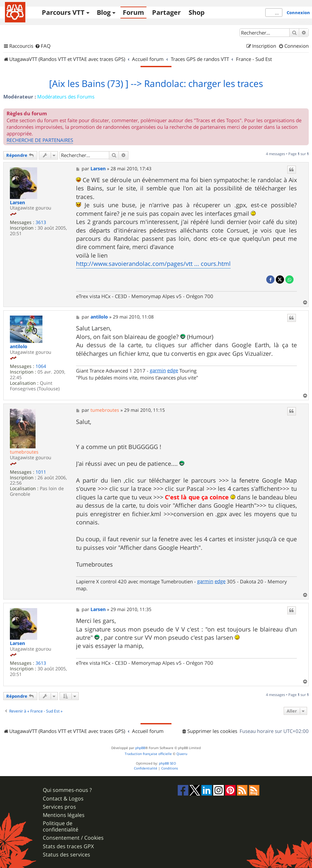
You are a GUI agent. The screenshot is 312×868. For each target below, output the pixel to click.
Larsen (17, 203)
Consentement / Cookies (73, 838)
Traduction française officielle (148, 754)
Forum (133, 12)
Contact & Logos (63, 799)
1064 (41, 366)
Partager (166, 12)
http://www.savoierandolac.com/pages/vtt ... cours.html (153, 264)
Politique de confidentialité (61, 826)
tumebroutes (24, 452)
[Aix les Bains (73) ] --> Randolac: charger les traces (156, 84)
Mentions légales (64, 815)
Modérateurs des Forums (66, 97)
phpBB (140, 748)
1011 (41, 472)
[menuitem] (43, 46)
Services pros (59, 807)
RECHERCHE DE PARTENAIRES (40, 140)
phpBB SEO (168, 763)
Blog (104, 12)
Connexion (298, 13)
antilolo (19, 347)
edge (173, 370)
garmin (158, 370)
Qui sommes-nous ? (67, 790)
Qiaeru (182, 754)
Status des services (66, 855)
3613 (41, 223)
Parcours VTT (63, 12)
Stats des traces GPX (68, 846)
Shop (197, 12)
